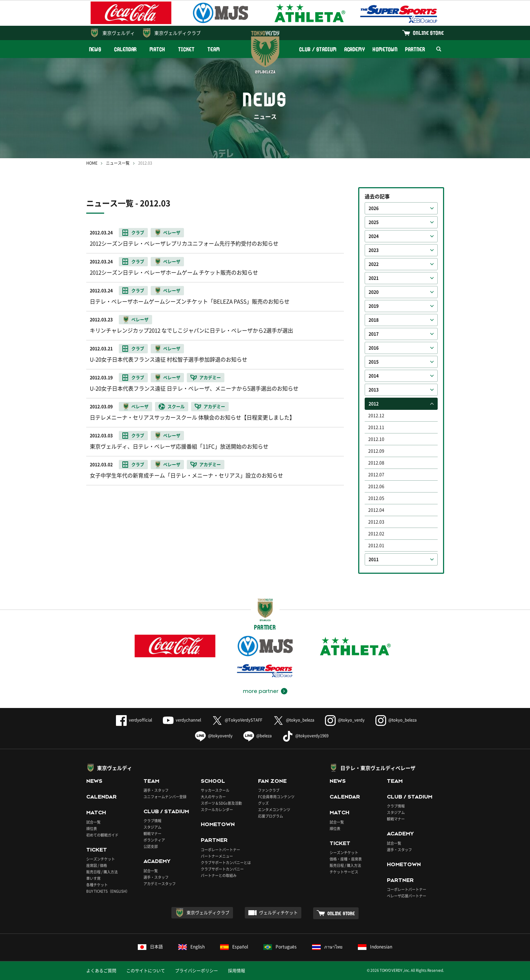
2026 (374, 208)
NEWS (95, 49)
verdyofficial (134, 720)
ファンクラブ (269, 790)
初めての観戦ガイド (102, 835)
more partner (261, 691)
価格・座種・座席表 (346, 859)
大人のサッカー (213, 797)
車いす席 (93, 878)
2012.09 (376, 451)
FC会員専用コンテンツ (276, 797)
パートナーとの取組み (219, 875)
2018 (374, 320)
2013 (374, 390)
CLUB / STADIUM (318, 49)
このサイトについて (146, 971)
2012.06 (376, 486)
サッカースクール (215, 790)
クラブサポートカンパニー (222, 869)
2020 (374, 292)
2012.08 (376, 463)
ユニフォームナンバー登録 (165, 797)
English (191, 947)
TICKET (186, 49)
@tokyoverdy (214, 736)
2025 (374, 222)
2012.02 (376, 534)
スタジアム (152, 827)
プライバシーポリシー (196, 971)
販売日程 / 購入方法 (102, 872)
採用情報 (237, 971)
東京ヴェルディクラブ (178, 33)
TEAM (214, 49)
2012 (374, 404)
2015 (374, 362)
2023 (374, 250)
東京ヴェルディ (119, 33)
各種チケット (97, 885)
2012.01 (376, 545)
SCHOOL (213, 781)
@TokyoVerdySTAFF (237, 720)
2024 (374, 236)
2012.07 (376, 475)
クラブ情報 (152, 821)
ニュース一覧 (118, 163)
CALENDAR (125, 49)
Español (234, 947)
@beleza (257, 736)
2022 (374, 264)
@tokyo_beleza (294, 720)
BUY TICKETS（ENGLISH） (108, 891)
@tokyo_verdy (345, 720)
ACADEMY (355, 49)
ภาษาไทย (327, 947)
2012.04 (376, 510)
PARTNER (415, 49)
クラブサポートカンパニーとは (226, 862)
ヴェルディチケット (278, 913)
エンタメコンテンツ (274, 809)
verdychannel (182, 720)
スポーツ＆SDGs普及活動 (221, 803)
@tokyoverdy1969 (305, 736)
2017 (374, 334)
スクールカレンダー (217, 809)
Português (280, 947)
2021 (374, 278)
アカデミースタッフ (160, 884)
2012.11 (376, 427)
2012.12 (376, 416)
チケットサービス (344, 872)
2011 (374, 559)
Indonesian (375, 947)
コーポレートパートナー (220, 850)
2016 (374, 348)
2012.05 (376, 498)
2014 (374, 376)
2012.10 (376, 439)
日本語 (150, 947)
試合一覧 (93, 822)
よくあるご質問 (101, 971)
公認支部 (151, 846)
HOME (92, 163)
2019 (374, 306)
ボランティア (154, 840)
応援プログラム (271, 816)
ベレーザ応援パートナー (407, 896)
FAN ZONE (272, 781)
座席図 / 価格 (97, 865)
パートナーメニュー (217, 856)
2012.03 (376, 522)
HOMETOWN (385, 49)
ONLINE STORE (428, 33)
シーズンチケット (101, 859)
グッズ (263, 803)
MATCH (157, 49)
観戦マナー (152, 833)
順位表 (92, 828)
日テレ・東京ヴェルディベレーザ (378, 768)
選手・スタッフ (156, 790)
